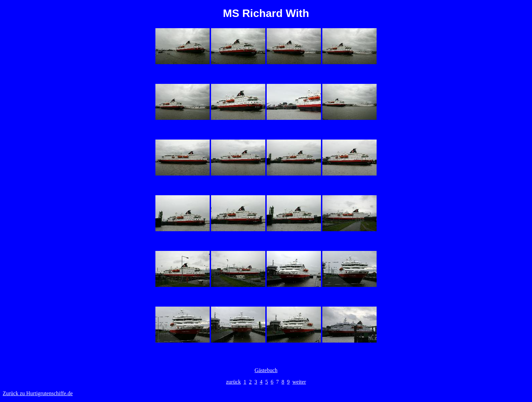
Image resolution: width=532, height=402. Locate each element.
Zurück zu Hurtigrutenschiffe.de (38, 393)
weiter (299, 382)
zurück (233, 382)
